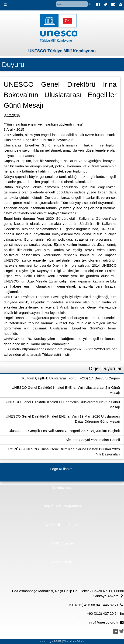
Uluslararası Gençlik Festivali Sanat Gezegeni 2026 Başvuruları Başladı (64, 431)
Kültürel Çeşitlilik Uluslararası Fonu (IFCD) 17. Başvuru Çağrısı (71, 378)
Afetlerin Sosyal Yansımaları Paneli (93, 440)
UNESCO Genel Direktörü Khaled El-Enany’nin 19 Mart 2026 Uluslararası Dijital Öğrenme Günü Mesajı (63, 419)
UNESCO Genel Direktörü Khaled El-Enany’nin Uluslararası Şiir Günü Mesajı (66, 390)
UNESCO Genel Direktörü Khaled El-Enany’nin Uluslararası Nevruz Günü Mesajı (63, 405)
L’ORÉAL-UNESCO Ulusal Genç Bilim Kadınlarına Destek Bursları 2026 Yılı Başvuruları (64, 452)
